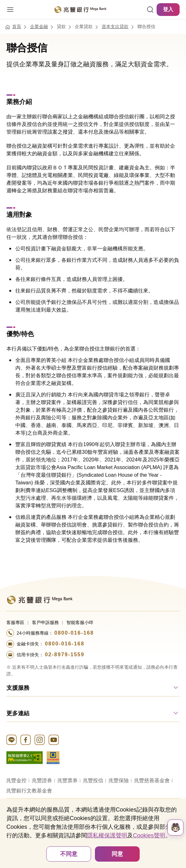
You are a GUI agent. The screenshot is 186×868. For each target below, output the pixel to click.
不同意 (69, 854)
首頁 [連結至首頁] (17, 26)
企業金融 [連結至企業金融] (39, 26)
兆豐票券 (67, 780)
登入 (168, 9)
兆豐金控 (16, 780)
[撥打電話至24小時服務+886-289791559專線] (93, 655)
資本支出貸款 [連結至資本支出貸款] (115, 26)
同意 (117, 854)
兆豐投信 (93, 780)
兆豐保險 (119, 780)
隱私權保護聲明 (107, 835)
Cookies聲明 (149, 835)
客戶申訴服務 (45, 622)
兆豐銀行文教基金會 (29, 791)
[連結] (150, 10)
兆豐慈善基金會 (152, 780)
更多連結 (18, 713)
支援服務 (18, 688)
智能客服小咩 (80, 622)
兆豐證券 (42, 780)
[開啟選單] (10, 10)
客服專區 (15, 622)
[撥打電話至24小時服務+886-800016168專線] (93, 633)
